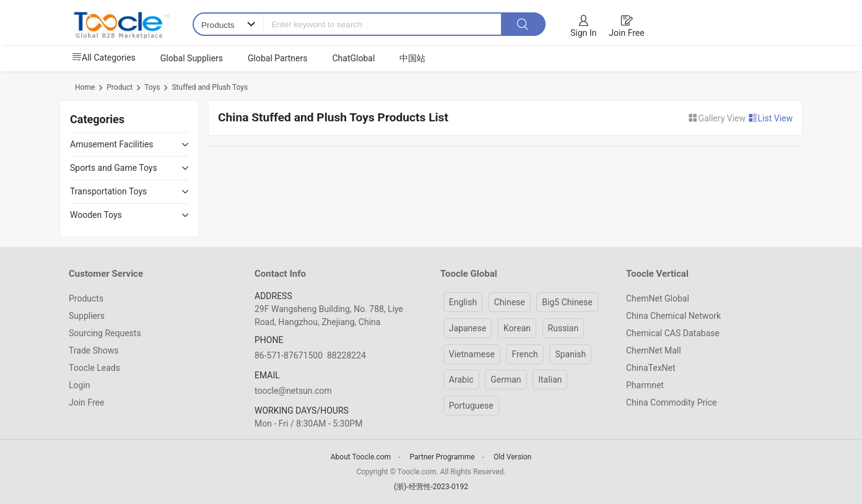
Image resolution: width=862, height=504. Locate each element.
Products (86, 298)
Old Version (512, 457)
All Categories (104, 58)
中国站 (412, 58)
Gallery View (718, 118)
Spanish (570, 354)
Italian (550, 380)
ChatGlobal (353, 58)
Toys (152, 87)
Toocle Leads (94, 368)
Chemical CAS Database (673, 333)
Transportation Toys (108, 191)
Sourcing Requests (105, 333)
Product (120, 87)
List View (771, 118)
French (525, 354)
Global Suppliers (192, 58)
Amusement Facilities (112, 144)
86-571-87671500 (289, 355)
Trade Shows (94, 350)
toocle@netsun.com (293, 391)
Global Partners (277, 58)
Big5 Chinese (567, 302)
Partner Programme (442, 457)
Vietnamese (472, 354)
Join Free (626, 33)
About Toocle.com (361, 457)
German (506, 380)
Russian (564, 328)
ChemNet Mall (654, 350)
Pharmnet (645, 385)
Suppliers (87, 316)
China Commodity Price (671, 402)
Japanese (468, 328)
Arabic (461, 380)
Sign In (583, 33)
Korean (517, 328)
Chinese (510, 302)
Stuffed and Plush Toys (210, 87)
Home (85, 87)
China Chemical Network (673, 316)
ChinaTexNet (651, 368)
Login (80, 385)
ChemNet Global (658, 298)
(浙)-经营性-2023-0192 (431, 487)
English (463, 302)
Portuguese (471, 406)
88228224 (346, 355)
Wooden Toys (96, 215)
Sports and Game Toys (114, 168)
